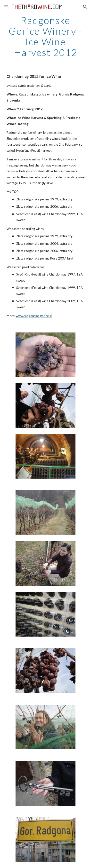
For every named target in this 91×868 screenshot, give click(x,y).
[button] (6, 7)
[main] (46, 36)
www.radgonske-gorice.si (34, 316)
